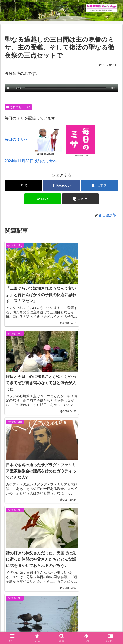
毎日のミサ (32, 628)
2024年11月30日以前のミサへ (31, 161)
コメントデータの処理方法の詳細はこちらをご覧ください (55, 576)
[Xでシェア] (24, 185)
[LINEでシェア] (43, 199)
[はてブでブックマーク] (99, 185)
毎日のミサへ (16, 139)
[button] (80, 199)
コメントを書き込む (61, 554)
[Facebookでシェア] (61, 185)
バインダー (91, 628)
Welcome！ (22, 621)
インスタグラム (101, 621)
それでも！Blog (18, 107)
